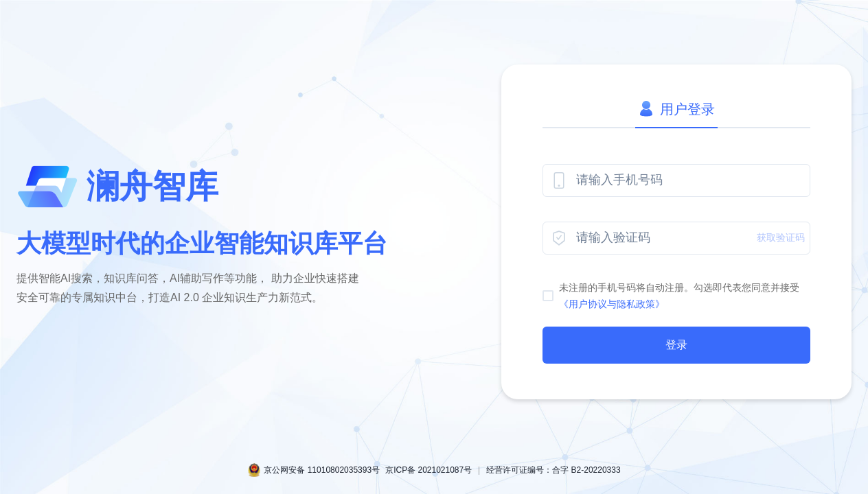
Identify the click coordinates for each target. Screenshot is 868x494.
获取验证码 (781, 237)
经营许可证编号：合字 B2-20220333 (553, 470)
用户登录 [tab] (676, 109)
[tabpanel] (676, 264)
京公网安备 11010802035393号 (322, 470)
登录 (676, 345)
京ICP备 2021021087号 (429, 470)
